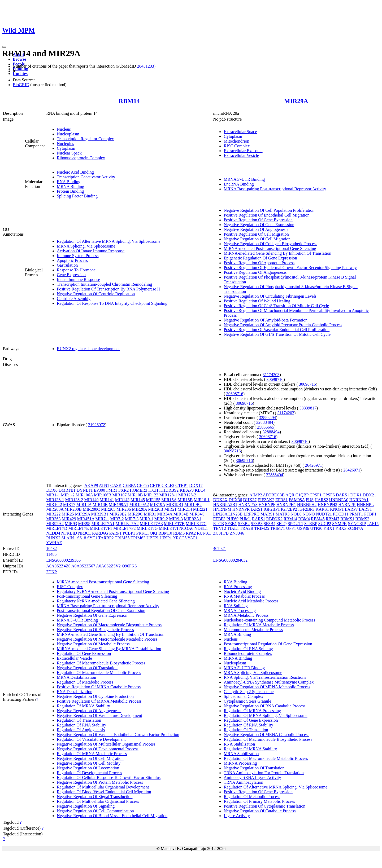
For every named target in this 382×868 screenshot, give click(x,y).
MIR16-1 (202, 500)
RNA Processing (238, 587)
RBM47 (333, 519)
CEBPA (129, 485)
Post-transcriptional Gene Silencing (87, 596)
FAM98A (297, 500)
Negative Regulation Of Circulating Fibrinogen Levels (270, 296)
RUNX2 (53, 538)
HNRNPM (222, 509)
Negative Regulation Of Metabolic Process (93, 644)
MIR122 (151, 495)
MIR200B (73, 509)
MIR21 (170, 509)
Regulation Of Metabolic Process (85, 682)
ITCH (153, 490)
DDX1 (356, 495)
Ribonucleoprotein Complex (81, 158)
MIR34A (165, 514)
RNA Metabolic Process (244, 596)
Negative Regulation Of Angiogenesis (256, 229)
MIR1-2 (68, 495)
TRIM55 (122, 538)
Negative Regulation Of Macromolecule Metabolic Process (107, 639)
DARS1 (343, 495)
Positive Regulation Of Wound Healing (257, 301)
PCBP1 (129, 533)
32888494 (267, 418)
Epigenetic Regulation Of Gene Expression (260, 258)
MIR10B (135, 495)
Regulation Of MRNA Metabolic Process (92, 754)
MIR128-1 (168, 495)
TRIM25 (262, 528)
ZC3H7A (355, 528)
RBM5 (179, 533)
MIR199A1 (119, 505)
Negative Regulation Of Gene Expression (259, 225)
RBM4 (304, 519)
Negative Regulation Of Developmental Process (97, 749)
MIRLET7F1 (101, 528)
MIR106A (84, 495)
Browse (19, 59)
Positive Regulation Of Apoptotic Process (259, 263)
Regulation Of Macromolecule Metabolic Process (99, 673)
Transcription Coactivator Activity (86, 177)
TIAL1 (233, 528)
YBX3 (341, 528)
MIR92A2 (55, 524)
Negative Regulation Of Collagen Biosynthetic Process (270, 244)
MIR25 (68, 514)
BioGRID (21, 85)
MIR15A (169, 500)
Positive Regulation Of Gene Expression (258, 220)
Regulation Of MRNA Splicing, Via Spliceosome (265, 715)
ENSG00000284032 (230, 560)
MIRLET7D (57, 528)
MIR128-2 (187, 495)
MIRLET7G (147, 528)
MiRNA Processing (240, 763)
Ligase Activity (237, 816)
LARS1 (365, 509)
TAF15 (373, 524)
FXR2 (123, 490)
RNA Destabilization (75, 692)
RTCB (218, 524)
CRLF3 (168, 485)
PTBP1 (370, 514)
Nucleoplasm (68, 134)
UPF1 (291, 528)
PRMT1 (356, 514)
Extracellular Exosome (243, 151)
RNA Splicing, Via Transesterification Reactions (265, 677)
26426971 (314, 465)
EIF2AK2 (266, 500)
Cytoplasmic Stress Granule (247, 701)
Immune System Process (78, 256)
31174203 (271, 375)
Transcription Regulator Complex (85, 139)
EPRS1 (281, 500)
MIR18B (100, 505)
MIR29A (296, 101)
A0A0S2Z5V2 (108, 566)
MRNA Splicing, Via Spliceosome (86, 246)
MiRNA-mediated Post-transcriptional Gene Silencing (270, 248)
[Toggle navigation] (4, 47)
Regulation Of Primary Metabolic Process (259, 801)
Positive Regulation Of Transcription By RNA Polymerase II (108, 289)
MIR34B (181, 514)
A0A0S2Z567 (83, 566)
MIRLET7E (78, 528)
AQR (290, 495)
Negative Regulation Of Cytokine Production (95, 696)
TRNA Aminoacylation (243, 782)
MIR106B (103, 495)
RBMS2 (362, 519)
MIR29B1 (100, 514)
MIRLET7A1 (103, 524)
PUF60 (233, 519)
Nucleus (64, 129)
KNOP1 (337, 509)
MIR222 (53, 514)
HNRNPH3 (328, 505)
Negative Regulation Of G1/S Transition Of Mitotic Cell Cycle (277, 334)
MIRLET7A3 (151, 524)
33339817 (308, 408)
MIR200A (55, 509)
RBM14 (129, 101)
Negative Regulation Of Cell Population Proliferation (269, 210)
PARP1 (116, 533)
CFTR (155, 485)
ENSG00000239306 (63, 560)
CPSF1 (316, 495)
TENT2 (220, 528)
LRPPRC (251, 514)
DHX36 (235, 500)
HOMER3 (138, 490)
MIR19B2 (193, 505)
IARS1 (257, 509)
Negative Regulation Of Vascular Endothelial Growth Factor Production (118, 735)
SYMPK (339, 524)
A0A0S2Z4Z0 (58, 566)
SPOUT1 (295, 524)
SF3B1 (231, 524)
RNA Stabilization (239, 744)
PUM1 (245, 519)
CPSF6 (329, 495)
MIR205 (108, 509)
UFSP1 (166, 538)
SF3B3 (257, 524)
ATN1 (104, 485)
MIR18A (84, 505)
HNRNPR (241, 509)
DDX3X (220, 500)
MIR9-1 (146, 519)
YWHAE (54, 543)
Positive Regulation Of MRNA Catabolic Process (99, 687)
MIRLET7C (196, 524)
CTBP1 (182, 485)
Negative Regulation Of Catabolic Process (260, 811)
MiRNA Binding (238, 658)
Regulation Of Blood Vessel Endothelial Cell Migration (104, 792)
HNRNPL (365, 505)
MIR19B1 (175, 505)
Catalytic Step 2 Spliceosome (249, 692)
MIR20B (156, 509)
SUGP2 (325, 524)
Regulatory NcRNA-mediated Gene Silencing (96, 601)
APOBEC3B (274, 495)
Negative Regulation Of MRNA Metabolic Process (267, 687)
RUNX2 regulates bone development (88, 349)
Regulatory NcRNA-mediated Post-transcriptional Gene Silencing (113, 591)
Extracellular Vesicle (241, 155)
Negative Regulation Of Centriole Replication (96, 294)
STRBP (311, 524)
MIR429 (69, 519)
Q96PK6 (129, 566)
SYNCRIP (357, 524)
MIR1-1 (53, 495)
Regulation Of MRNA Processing (252, 711)
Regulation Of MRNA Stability (83, 706)
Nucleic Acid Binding (75, 172)
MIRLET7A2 (127, 524)
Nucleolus (65, 144)
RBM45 (318, 519)
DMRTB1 (67, 490)
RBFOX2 (274, 519)
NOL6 (296, 514)
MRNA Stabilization (241, 754)
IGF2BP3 (306, 509)
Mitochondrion (236, 141)
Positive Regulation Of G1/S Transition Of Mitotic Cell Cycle (276, 306)
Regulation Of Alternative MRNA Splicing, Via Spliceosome (108, 241)
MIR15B (185, 500)
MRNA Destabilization (76, 677)
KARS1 (322, 509)
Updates (20, 74)
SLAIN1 (69, 538)
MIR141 (107, 500)
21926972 (97, 425)
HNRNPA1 (359, 500)
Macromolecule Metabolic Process (253, 630)
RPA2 (191, 533)
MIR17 (69, 505)
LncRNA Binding (239, 184)
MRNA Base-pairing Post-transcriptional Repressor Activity (275, 189)
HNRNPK (347, 505)
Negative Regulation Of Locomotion (88, 768)
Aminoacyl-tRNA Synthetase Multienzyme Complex (269, 682)
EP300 (100, 490)
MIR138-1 (55, 500)
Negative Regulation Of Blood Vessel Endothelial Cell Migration (112, 816)
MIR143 (122, 500)
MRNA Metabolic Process (246, 615)
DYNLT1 (85, 490)
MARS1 (268, 514)
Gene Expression (71, 275)
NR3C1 (84, 533)
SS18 (82, 538)
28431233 (146, 66)
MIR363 (53, 519)
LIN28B (235, 514)
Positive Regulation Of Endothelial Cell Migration (266, 215)
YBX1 (329, 528)
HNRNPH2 (307, 505)
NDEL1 (201, 528)
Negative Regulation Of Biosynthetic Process (95, 630)
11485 (51, 554)
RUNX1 (204, 533)
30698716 (275, 379)
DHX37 (250, 500)
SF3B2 (244, 524)
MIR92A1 (193, 519)
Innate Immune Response (78, 279)
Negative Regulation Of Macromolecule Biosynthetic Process (109, 625)
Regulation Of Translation (79, 720)
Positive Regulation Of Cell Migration (256, 234)
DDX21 (369, 495)
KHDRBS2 (169, 490)
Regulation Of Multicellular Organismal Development (103, 787)
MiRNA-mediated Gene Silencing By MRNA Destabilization (109, 649)
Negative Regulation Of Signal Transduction (95, 797)
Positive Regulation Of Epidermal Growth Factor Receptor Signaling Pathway (290, 268)
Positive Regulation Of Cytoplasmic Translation (264, 806)
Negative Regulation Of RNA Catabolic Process (264, 706)
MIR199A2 (139, 505)
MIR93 (71, 524)
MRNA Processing (240, 611)
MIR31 (150, 514)
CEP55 (143, 485)
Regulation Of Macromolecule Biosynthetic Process (101, 663)
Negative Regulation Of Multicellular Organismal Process (106, 744)
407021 (219, 548)
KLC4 (200, 490)
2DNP (51, 572)
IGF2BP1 (272, 509)
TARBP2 (106, 538)
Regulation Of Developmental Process (89, 773)
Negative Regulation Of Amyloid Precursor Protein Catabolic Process (283, 325)
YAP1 (193, 538)
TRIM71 (277, 528)
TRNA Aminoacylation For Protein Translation (264, 773)
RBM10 (165, 533)
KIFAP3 (187, 490)
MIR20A (139, 509)
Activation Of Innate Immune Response (91, 251)
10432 (51, 548)
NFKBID (69, 533)
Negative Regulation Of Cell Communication (95, 811)
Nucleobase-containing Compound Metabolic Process (269, 620)
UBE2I (152, 538)
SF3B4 (270, 524)
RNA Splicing (236, 606)
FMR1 (112, 490)
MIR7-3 (132, 519)
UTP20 (316, 528)
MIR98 (84, 524)
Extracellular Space (240, 132)
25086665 (266, 427)
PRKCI (143, 533)
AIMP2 (256, 495)
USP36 (303, 528)
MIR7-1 (102, 519)
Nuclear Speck (69, 153)
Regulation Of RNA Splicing (248, 649)
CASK (116, 485)
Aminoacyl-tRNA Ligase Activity (252, 777)
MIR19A (157, 505)
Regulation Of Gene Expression (84, 653)
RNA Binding (68, 182)
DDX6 (52, 490)
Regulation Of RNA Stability (81, 725)
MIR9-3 (176, 519)
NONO (309, 514)
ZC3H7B (221, 533)
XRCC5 (180, 538)
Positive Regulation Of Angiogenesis (255, 272)
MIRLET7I (169, 528)
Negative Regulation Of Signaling (86, 806)
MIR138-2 (74, 500)
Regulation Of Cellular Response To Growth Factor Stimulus (109, 777)
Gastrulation (67, 265)
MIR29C (135, 514)
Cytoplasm (66, 148)
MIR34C (197, 514)
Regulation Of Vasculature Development (91, 739)
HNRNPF (267, 505)
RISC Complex (237, 146)
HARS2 (321, 500)
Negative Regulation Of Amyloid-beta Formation (266, 320)
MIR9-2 (161, 519)
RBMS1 (347, 519)
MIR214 (185, 509)
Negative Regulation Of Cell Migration (257, 239)
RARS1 (259, 519)
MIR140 (91, 500)
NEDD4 (53, 533)
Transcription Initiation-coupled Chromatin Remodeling (104, 284)
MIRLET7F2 (124, 528)
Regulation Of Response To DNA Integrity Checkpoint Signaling (112, 303)
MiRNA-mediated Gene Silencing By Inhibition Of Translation (277, 253)
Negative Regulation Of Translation (87, 668)
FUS (310, 500)
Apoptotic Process (72, 260)
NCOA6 (186, 528)
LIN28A (220, 514)
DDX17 (196, 485)
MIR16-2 (54, 505)
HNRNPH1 (286, 505)
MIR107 (119, 495)
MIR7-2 (117, 519)
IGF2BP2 (289, 509)
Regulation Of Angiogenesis (81, 730)
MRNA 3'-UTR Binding (244, 179)
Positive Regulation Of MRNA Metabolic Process (99, 701)
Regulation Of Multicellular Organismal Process (98, 801)
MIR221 (200, 509)
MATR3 (283, 514)
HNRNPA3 (248, 505)
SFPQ (281, 524)
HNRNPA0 (339, 500)
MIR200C (91, 509)
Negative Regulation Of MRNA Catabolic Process (266, 735)
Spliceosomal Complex (243, 696)
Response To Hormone (76, 270)
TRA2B (247, 528)
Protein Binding (70, 191)
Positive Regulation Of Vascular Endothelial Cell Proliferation (277, 330)
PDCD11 (341, 514)
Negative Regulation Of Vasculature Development (99, 715)
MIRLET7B (174, 524)
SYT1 (92, 538)
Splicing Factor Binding (77, 196)
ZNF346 (237, 533)
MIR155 (153, 500)
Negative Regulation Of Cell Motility (89, 763)
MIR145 (138, 500)
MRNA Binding (70, 186)
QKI (154, 533)
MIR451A (86, 519)
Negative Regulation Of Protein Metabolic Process (100, 782)
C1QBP (302, 495)
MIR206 (124, 509)
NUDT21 (324, 514)
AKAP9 (91, 485)
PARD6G (100, 533)
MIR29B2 (118, 514)
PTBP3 (219, 519)
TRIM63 (138, 538)
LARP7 (351, 509)
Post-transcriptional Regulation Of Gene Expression (101, 611)
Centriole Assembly (74, 299)
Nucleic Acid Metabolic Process (251, 601)
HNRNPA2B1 (225, 505)
